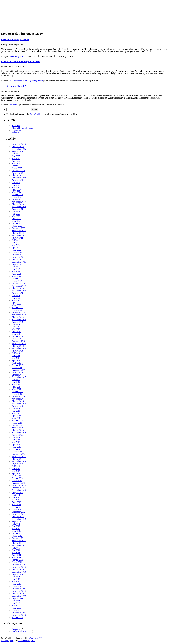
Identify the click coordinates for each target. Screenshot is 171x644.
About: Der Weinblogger (22, 128)
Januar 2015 (17, 452)
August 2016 (17, 406)
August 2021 (17, 264)
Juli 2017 (16, 380)
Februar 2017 (18, 392)
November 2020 (19, 286)
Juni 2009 (16, 603)
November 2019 (19, 315)
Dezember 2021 (19, 255)
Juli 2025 (16, 154)
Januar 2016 (17, 423)
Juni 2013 (16, 497)
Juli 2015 (16, 437)
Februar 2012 (18, 533)
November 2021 (19, 257)
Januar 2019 (17, 339)
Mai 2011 (16, 553)
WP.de (42, 638)
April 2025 (16, 161)
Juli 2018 (16, 353)
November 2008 (19, 615)
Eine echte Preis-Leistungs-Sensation (21, 61)
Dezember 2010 (19, 565)
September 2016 (19, 404)
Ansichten (14, 105)
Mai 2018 (16, 358)
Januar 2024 (17, 197)
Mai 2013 (16, 500)
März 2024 (16, 192)
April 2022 (16, 247)
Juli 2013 (16, 495)
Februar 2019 (18, 336)
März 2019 (16, 334)
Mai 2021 (16, 271)
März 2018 (16, 363)
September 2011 (19, 545)
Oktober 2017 (18, 375)
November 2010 (19, 567)
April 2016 (16, 416)
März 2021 (16, 276)
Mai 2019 (16, 329)
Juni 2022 (16, 243)
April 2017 (16, 387)
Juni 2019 (16, 327)
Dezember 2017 (19, 370)
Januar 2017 (17, 394)
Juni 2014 (16, 469)
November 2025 (19, 144)
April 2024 (16, 190)
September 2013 (19, 490)
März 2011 (16, 557)
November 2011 (19, 541)
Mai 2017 (16, 384)
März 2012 (16, 531)
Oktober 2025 (18, 147)
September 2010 (19, 572)
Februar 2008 (18, 618)
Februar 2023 (18, 223)
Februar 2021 (18, 279)
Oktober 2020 (18, 288)
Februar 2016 (18, 420)
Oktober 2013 (18, 488)
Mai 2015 (16, 442)
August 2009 (17, 598)
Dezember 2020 (19, 283)
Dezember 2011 (19, 538)
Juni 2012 (16, 526)
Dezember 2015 (19, 425)
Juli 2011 (16, 548)
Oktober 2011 (18, 543)
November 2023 (19, 202)
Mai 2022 (16, 245)
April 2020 (16, 303)
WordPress (33, 638)
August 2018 (17, 351)
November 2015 (19, 428)
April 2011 (16, 555)
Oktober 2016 (18, 401)
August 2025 (17, 151)
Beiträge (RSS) (8, 641)
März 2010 (16, 584)
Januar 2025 (17, 168)
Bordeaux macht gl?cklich (15, 39)
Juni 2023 (16, 214)
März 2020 (16, 305)
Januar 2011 (17, 562)
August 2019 (17, 322)
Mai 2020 (16, 300)
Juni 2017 (16, 382)
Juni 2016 (16, 411)
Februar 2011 (17, 560)
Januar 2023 (17, 226)
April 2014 (16, 473)
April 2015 (16, 444)
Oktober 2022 (18, 233)
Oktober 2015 (18, 430)
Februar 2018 (18, 365)
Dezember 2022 (19, 228)
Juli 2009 (16, 601)
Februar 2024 (18, 195)
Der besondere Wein (19, 81)
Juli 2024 (16, 183)
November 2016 (19, 399)
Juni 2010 (16, 579)
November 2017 (19, 372)
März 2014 (16, 476)
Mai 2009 (16, 605)
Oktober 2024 (18, 175)
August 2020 (17, 293)
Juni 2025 (16, 156)
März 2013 (16, 505)
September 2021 (19, 262)
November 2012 (19, 514)
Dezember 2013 (19, 483)
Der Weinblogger (37, 114)
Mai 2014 (16, 471)
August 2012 (17, 521)
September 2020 (19, 291)
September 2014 (19, 461)
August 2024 (17, 180)
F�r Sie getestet (17, 56)
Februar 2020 (18, 308)
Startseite (16, 126)
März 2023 (16, 221)
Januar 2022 (17, 252)
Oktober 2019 (18, 317)
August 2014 (17, 464)
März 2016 (16, 418)
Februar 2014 (18, 478)
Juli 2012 (16, 524)
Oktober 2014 (18, 459)
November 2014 (19, 457)
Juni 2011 (16, 550)
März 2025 (16, 163)
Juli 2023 (16, 211)
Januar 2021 (17, 281)
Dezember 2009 (19, 589)
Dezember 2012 (19, 512)
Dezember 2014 (19, 454)
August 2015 (17, 435)
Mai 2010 (16, 581)
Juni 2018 (16, 356)
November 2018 (19, 344)
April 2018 (16, 360)
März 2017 (16, 389)
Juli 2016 (16, 408)
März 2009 (16, 608)
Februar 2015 (18, 449)
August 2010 (17, 574)
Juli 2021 (16, 267)
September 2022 (19, 235)
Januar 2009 (17, 610)
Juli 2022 (16, 240)
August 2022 (17, 238)
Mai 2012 (16, 529)
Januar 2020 (17, 310)
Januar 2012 (17, 536)
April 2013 (16, 502)
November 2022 (19, 231)
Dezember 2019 (19, 312)
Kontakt (15, 133)
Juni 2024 (16, 185)
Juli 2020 (16, 296)
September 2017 (19, 377)
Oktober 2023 (18, 204)
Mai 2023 (16, 216)
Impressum (16, 130)
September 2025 (19, 149)
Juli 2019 (16, 324)
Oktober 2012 (18, 517)
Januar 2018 (17, 368)
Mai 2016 (16, 413)
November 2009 (19, 591)
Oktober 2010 (18, 569)
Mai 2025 (16, 159)
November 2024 (19, 173)
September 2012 (19, 519)
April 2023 (16, 219)
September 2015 (19, 432)
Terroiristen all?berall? (13, 86)
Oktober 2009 (18, 593)
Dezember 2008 (19, 613)
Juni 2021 (16, 269)
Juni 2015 (16, 440)
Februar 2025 (18, 166)
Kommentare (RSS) (27, 641)
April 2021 (16, 274)
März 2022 (16, 250)
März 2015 (16, 447)
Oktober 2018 (18, 346)
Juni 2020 (16, 298)
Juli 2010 (16, 577)
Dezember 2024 (19, 171)
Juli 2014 (16, 466)
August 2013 (17, 493)
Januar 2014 (17, 481)
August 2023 (17, 209)
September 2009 (19, 596)
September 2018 (19, 348)
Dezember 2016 (19, 396)
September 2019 (19, 320)
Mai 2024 (16, 187)
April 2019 (16, 332)
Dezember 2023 (19, 199)
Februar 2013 (18, 507)
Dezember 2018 (19, 341)
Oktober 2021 (18, 259)
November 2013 (19, 485)
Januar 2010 (17, 586)
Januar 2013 (17, 509)
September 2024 (19, 178)
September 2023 (19, 207)
